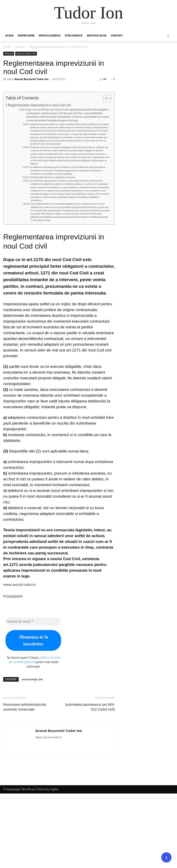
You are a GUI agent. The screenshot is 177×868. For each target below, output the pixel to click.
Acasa (9, 35)
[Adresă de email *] (33, 696)
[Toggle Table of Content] (105, 173)
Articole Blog (97, 35)
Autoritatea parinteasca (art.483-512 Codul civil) (90, 781)
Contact (117, 35)
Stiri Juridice (74, 35)
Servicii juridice (50, 35)
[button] (168, 36)
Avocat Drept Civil (26, 54)
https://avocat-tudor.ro (48, 812)
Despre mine (26, 35)
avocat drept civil (32, 754)
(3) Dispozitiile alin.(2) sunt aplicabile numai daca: (53, 251)
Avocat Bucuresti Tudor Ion (31, 79)
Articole (20, 47)
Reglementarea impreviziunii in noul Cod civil (39, 179)
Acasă (7, 47)
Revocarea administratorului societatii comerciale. (25, 781)
